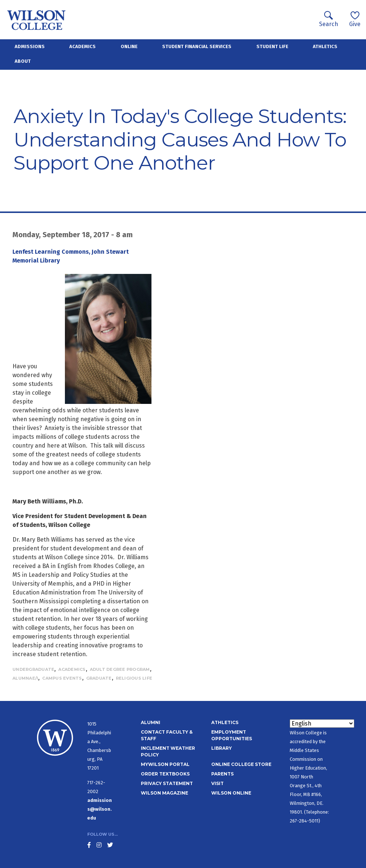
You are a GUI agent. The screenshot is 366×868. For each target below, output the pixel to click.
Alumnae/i (25, 678)
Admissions (30, 46)
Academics (83, 46)
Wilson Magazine (164, 793)
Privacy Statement (167, 783)
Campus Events (62, 678)
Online (129, 46)
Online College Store (241, 764)
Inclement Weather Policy (168, 751)
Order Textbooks (165, 774)
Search (329, 19)
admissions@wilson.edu (100, 809)
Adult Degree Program (120, 669)
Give (355, 19)
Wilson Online (231, 793)
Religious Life (134, 678)
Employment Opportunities (232, 735)
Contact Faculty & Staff (167, 735)
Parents (222, 774)
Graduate (99, 678)
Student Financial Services (197, 46)
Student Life (272, 46)
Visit (217, 783)
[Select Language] (322, 724)
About (23, 61)
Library (222, 748)
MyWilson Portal (165, 764)
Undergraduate (33, 669)
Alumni (151, 722)
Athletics (325, 46)
